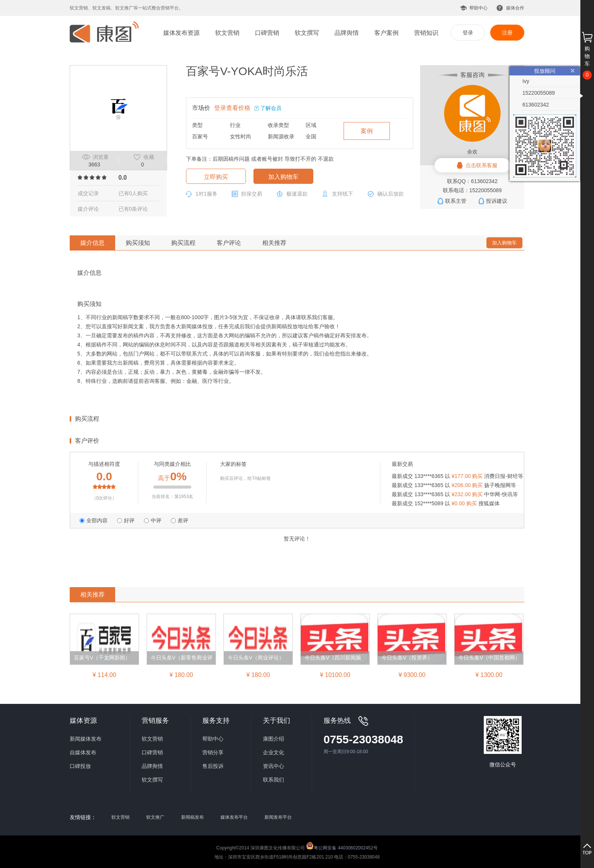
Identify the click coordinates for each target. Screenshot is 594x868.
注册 (507, 33)
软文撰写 (307, 33)
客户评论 (229, 243)
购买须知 (138, 243)
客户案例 (386, 33)
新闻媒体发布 (86, 739)
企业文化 (274, 752)
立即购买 (216, 177)
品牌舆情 (347, 33)
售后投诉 (213, 766)
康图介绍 (274, 739)
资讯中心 (274, 766)
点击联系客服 (481, 165)
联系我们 (274, 780)
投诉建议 (497, 201)
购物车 (587, 56)
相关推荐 (274, 243)
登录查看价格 (232, 108)
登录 (468, 33)
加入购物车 (283, 177)
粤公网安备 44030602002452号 (342, 846)
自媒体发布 (83, 752)
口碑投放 (80, 766)
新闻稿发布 (192, 817)
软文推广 (155, 817)
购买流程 (183, 243)
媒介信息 (92, 243)
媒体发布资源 (181, 33)
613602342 (536, 105)
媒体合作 (515, 8)
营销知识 (426, 33)
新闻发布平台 (278, 817)
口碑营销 (267, 33)
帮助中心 (478, 8)
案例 (367, 131)
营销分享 (213, 752)
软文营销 (227, 33)
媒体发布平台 (234, 817)
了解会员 (271, 108)
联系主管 (456, 201)
